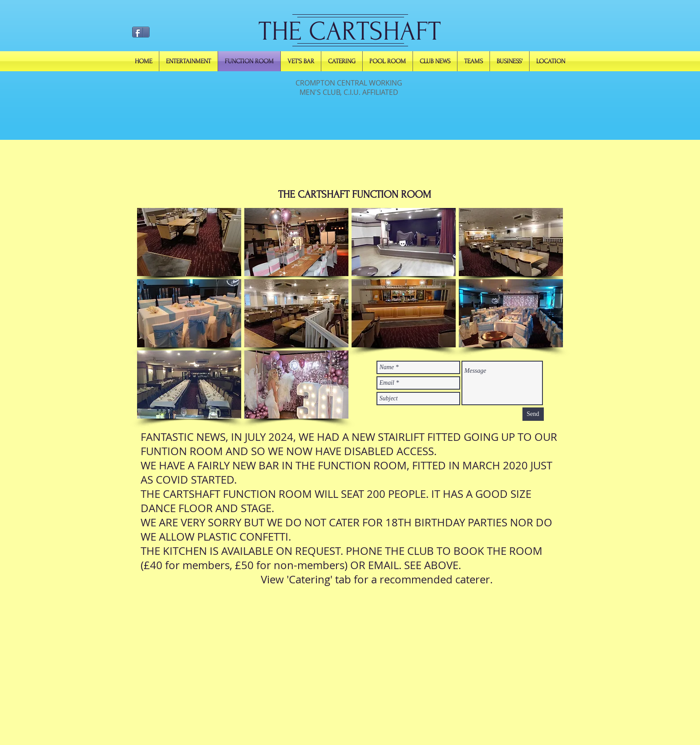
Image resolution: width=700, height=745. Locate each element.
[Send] (533, 414)
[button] (189, 242)
